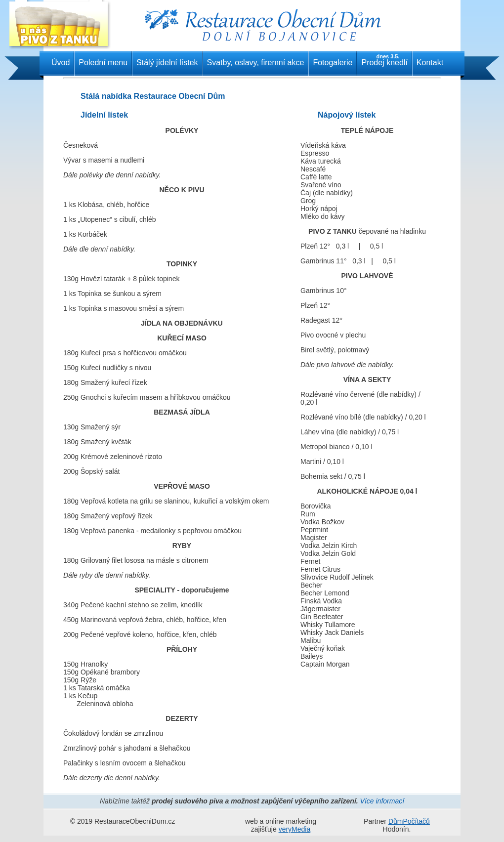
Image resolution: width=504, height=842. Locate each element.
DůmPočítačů (409, 821)
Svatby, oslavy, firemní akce (256, 63)
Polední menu (103, 63)
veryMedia (295, 829)
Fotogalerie (333, 63)
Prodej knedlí (384, 60)
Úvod (61, 63)
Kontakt (430, 63)
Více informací (382, 801)
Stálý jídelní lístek (167, 63)
